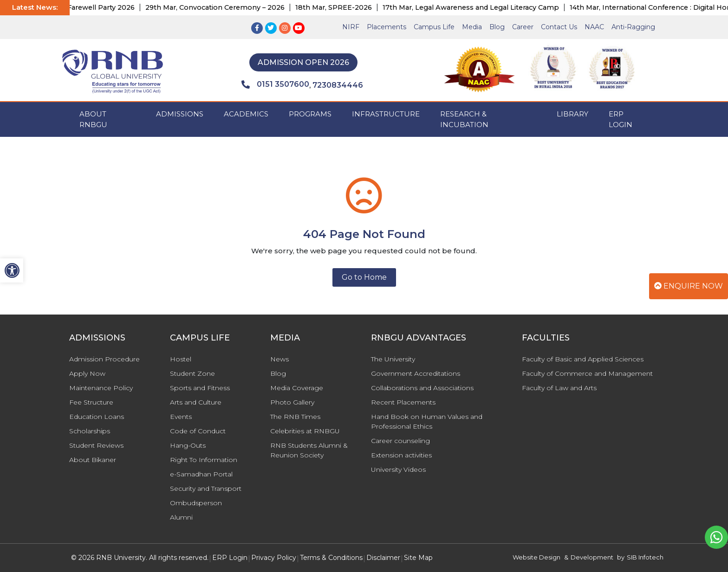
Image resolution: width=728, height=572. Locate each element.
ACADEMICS (246, 114)
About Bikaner (93, 460)
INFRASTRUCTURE (386, 114)
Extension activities (401, 455)
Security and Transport (206, 488)
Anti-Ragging (633, 27)
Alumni (181, 517)
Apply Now (87, 373)
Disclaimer (383, 558)
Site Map (418, 558)
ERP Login (621, 119)
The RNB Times (295, 417)
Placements (387, 27)
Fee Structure (91, 402)
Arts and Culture (196, 402)
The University (393, 359)
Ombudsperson (196, 503)
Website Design (536, 557)
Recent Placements (403, 402)
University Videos (398, 469)
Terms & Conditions (331, 558)
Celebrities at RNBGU (305, 431)
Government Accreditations (416, 373)
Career (523, 27)
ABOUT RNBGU (93, 119)
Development (592, 557)
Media (472, 27)
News (279, 359)
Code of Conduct (198, 431)
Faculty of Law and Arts (559, 388)
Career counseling (400, 441)
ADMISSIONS (180, 114)
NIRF (351, 27)
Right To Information (204, 460)
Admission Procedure (104, 359)
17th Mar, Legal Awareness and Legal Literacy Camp (477, 7)
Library (572, 114)
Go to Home (364, 277)
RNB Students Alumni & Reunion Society (309, 450)
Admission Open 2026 (303, 62)
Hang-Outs (188, 445)
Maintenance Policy (101, 388)
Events (181, 417)
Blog (497, 27)
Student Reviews (96, 445)
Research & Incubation (464, 119)
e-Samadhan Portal (201, 474)
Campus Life (434, 27)
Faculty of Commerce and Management (587, 373)
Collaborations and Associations (422, 388)
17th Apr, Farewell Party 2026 (91, 7)
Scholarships (90, 431)
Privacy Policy (274, 558)
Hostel (181, 359)
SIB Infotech (645, 557)
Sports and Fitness (200, 388)
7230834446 (338, 85)
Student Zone (192, 373)
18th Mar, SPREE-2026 (340, 7)
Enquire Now (689, 286)
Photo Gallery (292, 402)
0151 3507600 (275, 84)
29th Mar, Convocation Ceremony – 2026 (221, 7)
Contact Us (559, 27)
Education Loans (97, 417)
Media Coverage (297, 388)
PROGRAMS (310, 114)
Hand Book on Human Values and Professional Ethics (427, 421)
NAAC (594, 27)
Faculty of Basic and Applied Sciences (583, 359)
